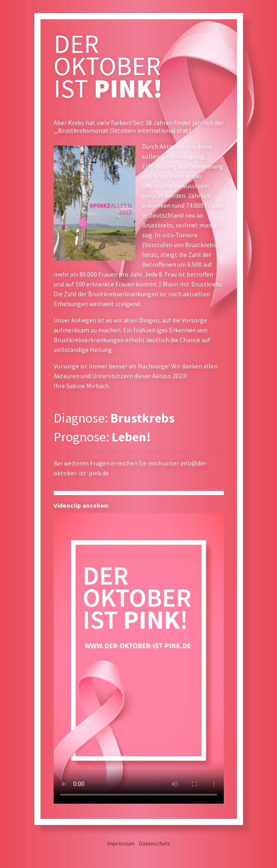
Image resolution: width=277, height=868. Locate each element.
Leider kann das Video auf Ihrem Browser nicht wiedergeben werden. (139, 658)
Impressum (121, 843)
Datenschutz (155, 843)
